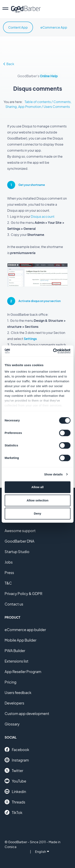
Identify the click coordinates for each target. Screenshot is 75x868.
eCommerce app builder (25, 630)
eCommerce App (54, 27)
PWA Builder (15, 651)
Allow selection (37, 500)
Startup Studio (17, 552)
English (42, 852)
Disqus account (43, 216)
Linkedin (15, 791)
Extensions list (16, 661)
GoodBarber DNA (19, 541)
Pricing (10, 682)
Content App (18, 27)
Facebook (17, 749)
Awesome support (20, 531)
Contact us (14, 604)
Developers (14, 703)
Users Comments (57, 107)
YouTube (15, 781)
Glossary (12, 724)
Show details (53, 474)
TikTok (13, 812)
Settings (30, 339)
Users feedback (18, 692)
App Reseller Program (23, 672)
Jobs (9, 562)
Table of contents (38, 102)
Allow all (37, 487)
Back (9, 64)
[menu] (5, 9)
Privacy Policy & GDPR (23, 593)
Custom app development (27, 713)
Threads (15, 802)
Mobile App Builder (20, 640)
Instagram (17, 760)
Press (9, 573)
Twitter (14, 770)
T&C (8, 583)
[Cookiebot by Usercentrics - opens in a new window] (53, 351)
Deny (37, 513)
